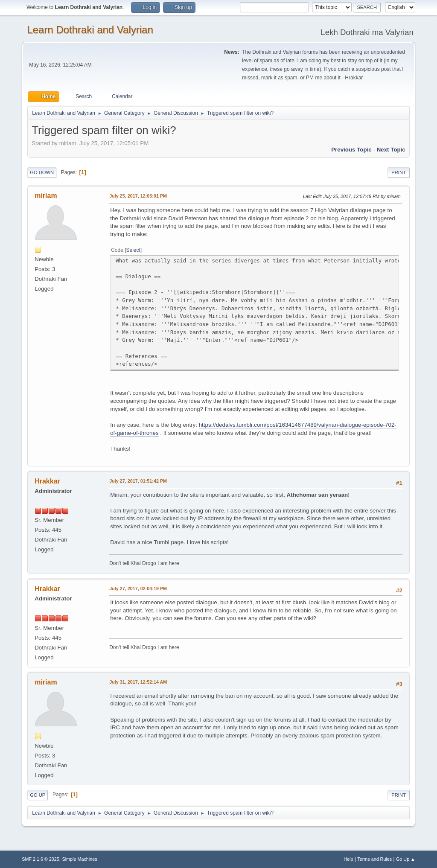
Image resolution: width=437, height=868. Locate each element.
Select (133, 250)
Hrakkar (47, 481)
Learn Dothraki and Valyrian (90, 30)
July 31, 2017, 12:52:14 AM (138, 682)
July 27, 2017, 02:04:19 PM (138, 588)
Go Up (38, 795)
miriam (46, 196)
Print (399, 172)
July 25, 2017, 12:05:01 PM (138, 196)
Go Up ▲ (406, 859)
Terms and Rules (374, 859)
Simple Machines (80, 859)
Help (348, 859)
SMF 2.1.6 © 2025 (41, 859)
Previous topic (351, 150)
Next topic (391, 150)
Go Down (42, 172)
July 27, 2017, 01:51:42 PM (138, 481)
